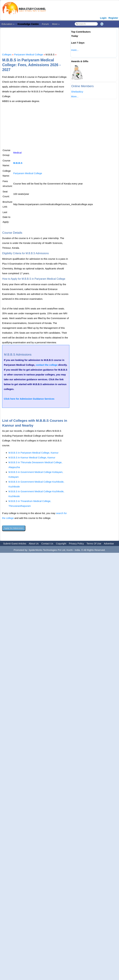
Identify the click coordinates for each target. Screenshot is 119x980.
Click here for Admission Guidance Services (29, 399)
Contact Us (47, 544)
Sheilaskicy (77, 92)
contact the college (47, 365)
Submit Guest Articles (15, 544)
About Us (34, 544)
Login (103, 18)
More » (56, 24)
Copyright (61, 544)
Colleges (7, 54)
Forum (45, 24)
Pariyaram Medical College (29, 54)
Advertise (109, 544)
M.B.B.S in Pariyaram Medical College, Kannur (33, 453)
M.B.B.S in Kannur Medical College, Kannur (32, 457)
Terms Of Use (94, 544)
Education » (8, 24)
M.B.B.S (18, 163)
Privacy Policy (76, 544)
